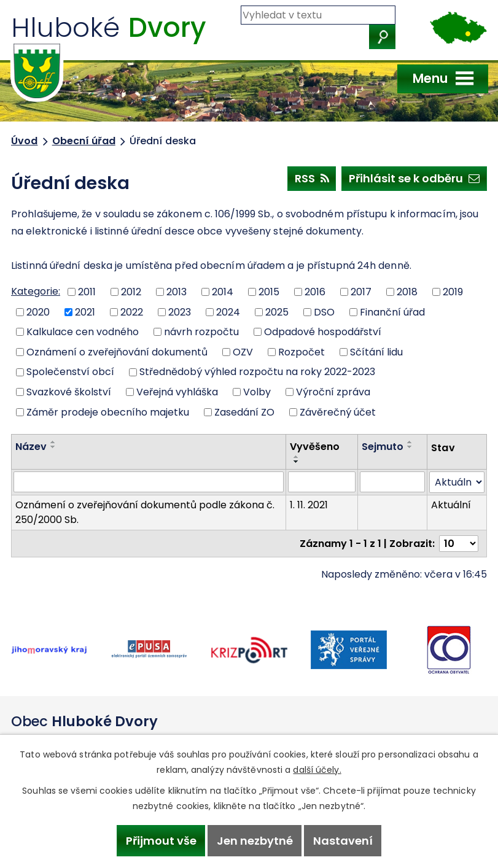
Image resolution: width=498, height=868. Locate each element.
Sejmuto (383, 447)
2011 (87, 292)
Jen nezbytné (255, 841)
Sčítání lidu (376, 351)
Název (31, 447)
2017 (361, 292)
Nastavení (343, 841)
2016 (315, 292)
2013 (177, 292)
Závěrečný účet (338, 412)
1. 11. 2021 (309, 505)
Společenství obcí (70, 372)
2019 (453, 292)
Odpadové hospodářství (323, 332)
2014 (223, 292)
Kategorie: (36, 291)
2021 (85, 312)
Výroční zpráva (333, 392)
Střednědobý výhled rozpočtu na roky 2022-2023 (257, 372)
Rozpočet (302, 351)
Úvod (24, 141)
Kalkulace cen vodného (83, 332)
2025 (277, 312)
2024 (228, 312)
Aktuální (451, 505)
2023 (180, 312)
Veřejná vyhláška (177, 392)
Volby (257, 392)
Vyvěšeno (315, 447)
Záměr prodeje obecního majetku (108, 412)
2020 (38, 312)
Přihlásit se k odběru (414, 178)
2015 (269, 292)
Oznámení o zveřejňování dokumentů (117, 351)
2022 (132, 312)
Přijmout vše (161, 841)
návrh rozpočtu (201, 332)
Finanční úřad (392, 312)
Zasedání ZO (244, 412)
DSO (324, 312)
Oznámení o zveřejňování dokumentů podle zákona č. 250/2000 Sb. (145, 512)
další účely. (317, 770)
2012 (131, 292)
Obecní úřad (84, 141)
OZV (243, 351)
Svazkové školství (69, 392)
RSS (312, 178)
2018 (407, 292)
